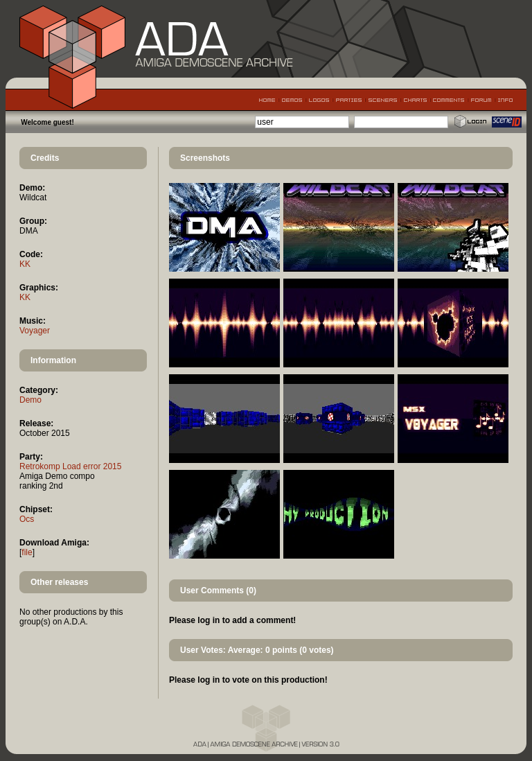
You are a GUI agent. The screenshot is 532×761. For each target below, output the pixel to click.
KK (25, 264)
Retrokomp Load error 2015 (70, 466)
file (27, 552)
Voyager (35, 331)
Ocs (27, 519)
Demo (30, 400)
